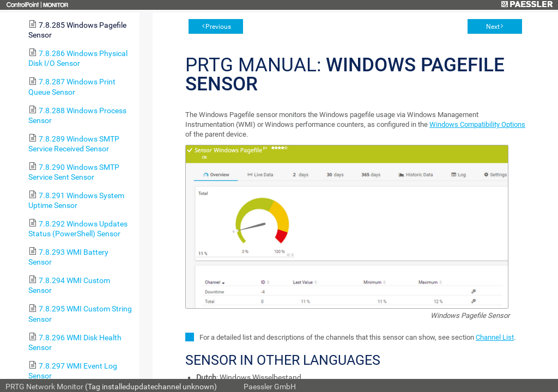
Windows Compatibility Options (477, 124)
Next (493, 27)
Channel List (495, 337)
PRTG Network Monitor (44, 387)
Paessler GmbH (270, 387)
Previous (218, 27)
